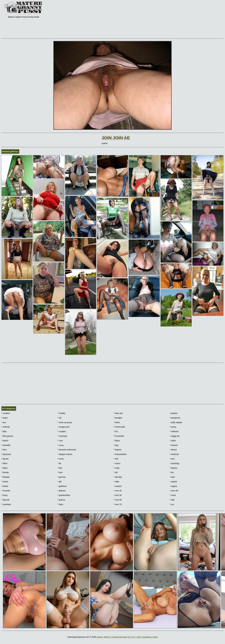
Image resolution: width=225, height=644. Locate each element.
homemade (119, 427)
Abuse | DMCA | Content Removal (112, 637)
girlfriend (62, 486)
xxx (172, 504)
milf (116, 459)
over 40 (118, 491)
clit (59, 418)
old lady (118, 477)
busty (5, 495)
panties (174, 413)
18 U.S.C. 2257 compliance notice (143, 637)
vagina (173, 486)
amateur (6, 413)
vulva (173, 495)
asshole (6, 427)
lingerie (118, 450)
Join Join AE (116, 138)
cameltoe (6, 504)
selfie (173, 441)
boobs (5, 482)
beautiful (6, 445)
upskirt (173, 482)
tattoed (173, 468)
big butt (5, 500)
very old (174, 491)
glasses (62, 491)
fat (59, 463)
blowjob (6, 477)
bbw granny (7, 436)
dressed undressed (67, 450)
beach (5, 441)
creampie (62, 436)
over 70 (118, 504)
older (117, 482)
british (5, 486)
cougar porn (64, 427)
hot (116, 431)
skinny (173, 450)
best (4, 450)
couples (62, 431)
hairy (60, 504)
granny (61, 500)
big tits (5, 459)
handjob (118, 418)
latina (117, 441)
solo (172, 459)
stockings (174, 463)
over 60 (118, 500)
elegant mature (65, 454)
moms (117, 463)
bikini (4, 463)
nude (117, 468)
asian (5, 418)
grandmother (64, 495)
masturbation (120, 454)
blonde (5, 472)
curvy (61, 445)
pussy (173, 427)
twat (172, 477)
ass (4, 422)
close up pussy (65, 422)
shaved (174, 445)
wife (172, 500)
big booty (6, 454)
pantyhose (175, 418)
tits (172, 472)
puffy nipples (176, 422)
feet (60, 468)
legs (116, 445)
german (62, 477)
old (116, 472)
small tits (174, 454)
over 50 (118, 495)
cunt (60, 441)
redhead (174, 431)
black (4, 468)
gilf (59, 482)
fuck (60, 472)
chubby (61, 413)
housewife (119, 436)
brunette (6, 491)
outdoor (118, 486)
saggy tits (174, 436)
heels (117, 422)
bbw (4, 431)
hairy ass (118, 413)
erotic (61, 459)
